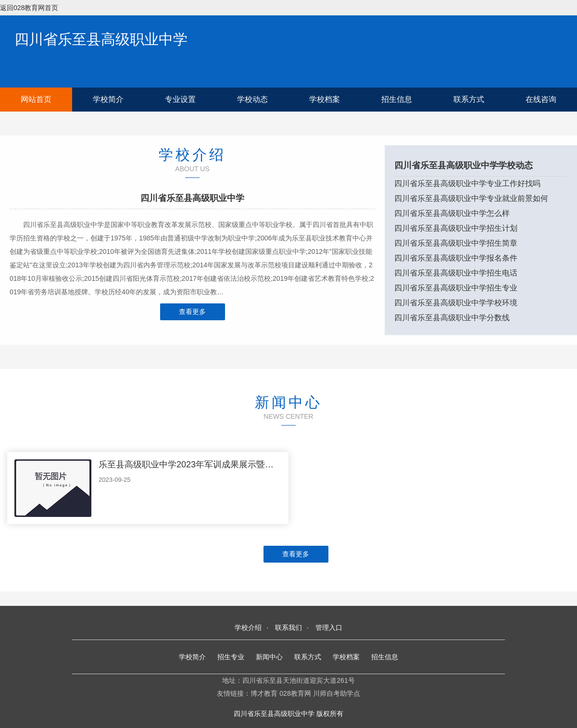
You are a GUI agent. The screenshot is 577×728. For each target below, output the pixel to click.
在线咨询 (541, 99)
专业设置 (180, 99)
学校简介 (108, 99)
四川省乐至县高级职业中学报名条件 (456, 258)
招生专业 (231, 657)
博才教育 (264, 693)
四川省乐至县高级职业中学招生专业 (456, 288)
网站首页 (36, 99)
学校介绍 (248, 628)
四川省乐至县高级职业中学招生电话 (456, 273)
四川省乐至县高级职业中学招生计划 (456, 228)
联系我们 (288, 628)
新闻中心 (269, 657)
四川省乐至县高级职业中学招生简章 (456, 243)
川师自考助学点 (337, 693)
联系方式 (469, 99)
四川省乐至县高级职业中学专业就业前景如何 (471, 198)
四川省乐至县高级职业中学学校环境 (456, 303)
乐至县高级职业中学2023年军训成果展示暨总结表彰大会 (208, 464)
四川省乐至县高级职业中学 (101, 39)
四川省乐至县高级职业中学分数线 (452, 318)
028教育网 (295, 693)
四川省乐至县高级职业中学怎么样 (452, 213)
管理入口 (329, 628)
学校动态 (252, 99)
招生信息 (397, 99)
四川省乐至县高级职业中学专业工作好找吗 (467, 183)
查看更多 (192, 312)
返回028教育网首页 (29, 8)
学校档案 (325, 99)
